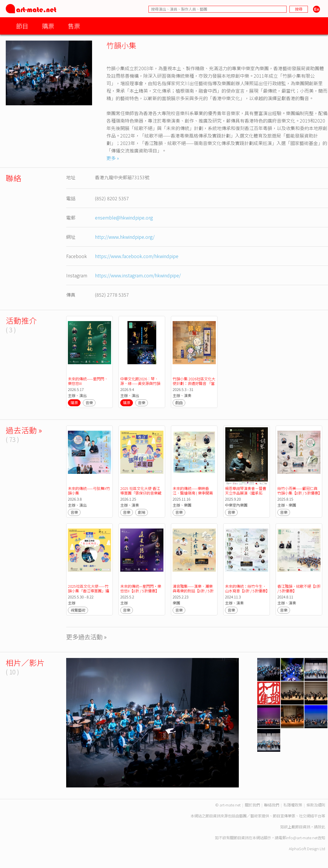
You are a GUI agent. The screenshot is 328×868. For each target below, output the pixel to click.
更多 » (113, 158)
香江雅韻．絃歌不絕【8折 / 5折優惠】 (299, 588)
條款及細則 (316, 805)
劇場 (142, 512)
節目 (22, 26)
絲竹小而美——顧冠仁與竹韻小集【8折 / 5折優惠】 (300, 491)
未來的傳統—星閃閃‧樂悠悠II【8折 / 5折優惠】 (141, 588)
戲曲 (179, 403)
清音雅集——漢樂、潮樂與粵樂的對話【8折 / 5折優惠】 (193, 591)
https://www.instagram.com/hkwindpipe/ (138, 275)
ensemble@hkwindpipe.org (124, 218)
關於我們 (252, 805)
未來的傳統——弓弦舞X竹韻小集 (89, 491)
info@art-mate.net (302, 838)
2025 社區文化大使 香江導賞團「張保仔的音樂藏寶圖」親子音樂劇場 (141, 493)
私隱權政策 (293, 805)
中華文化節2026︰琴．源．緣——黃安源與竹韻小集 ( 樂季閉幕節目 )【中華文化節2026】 (141, 386)
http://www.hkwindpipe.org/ (125, 237)
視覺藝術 (78, 610)
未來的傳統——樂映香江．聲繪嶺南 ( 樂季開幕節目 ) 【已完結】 (193, 493)
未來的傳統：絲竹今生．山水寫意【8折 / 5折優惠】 (247, 588)
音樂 (89, 403)
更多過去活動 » (86, 637)
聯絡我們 (272, 805)
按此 (321, 827)
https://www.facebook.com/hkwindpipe (137, 256)
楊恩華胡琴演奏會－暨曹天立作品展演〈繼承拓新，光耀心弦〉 (246, 493)
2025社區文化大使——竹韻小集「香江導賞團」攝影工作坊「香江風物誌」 (88, 591)
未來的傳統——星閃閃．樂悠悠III (88, 381)
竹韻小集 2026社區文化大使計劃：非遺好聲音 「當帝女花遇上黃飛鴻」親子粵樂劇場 (194, 386)
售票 (74, 26)
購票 (48, 26)
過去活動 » (24, 430)
